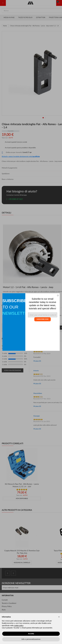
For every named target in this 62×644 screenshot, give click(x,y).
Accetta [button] (31, 634)
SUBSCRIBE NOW (42, 319)
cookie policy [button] (19, 626)
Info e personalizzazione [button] (31, 639)
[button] (59, 617)
